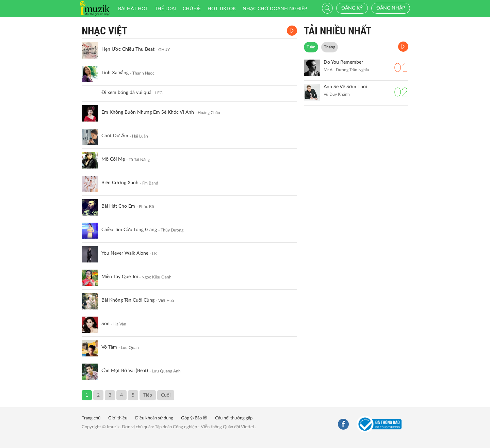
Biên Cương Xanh (120, 183)
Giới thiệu (118, 418)
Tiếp (148, 395)
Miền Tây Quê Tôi (120, 277)
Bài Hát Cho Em (118, 206)
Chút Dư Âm (115, 136)
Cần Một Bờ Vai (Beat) (125, 371)
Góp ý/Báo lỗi (194, 418)
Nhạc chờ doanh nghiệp (275, 9)
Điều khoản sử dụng (154, 418)
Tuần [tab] (311, 47)
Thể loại (165, 9)
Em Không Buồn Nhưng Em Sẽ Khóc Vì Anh (148, 112)
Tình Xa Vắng (115, 73)
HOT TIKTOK (222, 9)
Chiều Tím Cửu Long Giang (129, 230)
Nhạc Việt (104, 31)
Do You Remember (343, 62)
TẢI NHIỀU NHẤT (338, 31)
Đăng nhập (391, 8)
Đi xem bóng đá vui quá (126, 93)
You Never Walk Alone (125, 253)
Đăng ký (352, 8)
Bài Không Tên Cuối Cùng (128, 300)
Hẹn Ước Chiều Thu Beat (128, 49)
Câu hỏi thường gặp (234, 418)
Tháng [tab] (330, 47)
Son (105, 324)
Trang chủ (91, 418)
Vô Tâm (109, 347)
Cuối (166, 395)
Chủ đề (192, 9)
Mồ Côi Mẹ (113, 159)
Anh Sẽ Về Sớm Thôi (345, 87)
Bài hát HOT (133, 9)
